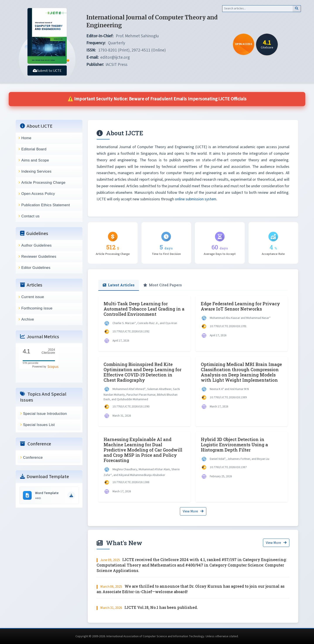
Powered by (45, 367)
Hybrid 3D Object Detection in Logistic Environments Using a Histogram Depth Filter (234, 445)
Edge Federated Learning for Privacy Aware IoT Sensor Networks (240, 306)
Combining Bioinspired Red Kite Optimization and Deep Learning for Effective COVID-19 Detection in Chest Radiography (142, 372)
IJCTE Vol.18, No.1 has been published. (161, 607)
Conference (33, 458)
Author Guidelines (37, 245)
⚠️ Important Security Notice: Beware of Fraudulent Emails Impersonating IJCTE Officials (157, 99)
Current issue (33, 297)
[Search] (257, 9)
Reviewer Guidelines (39, 257)
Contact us (31, 216)
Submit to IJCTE (47, 71)
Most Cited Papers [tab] (163, 285)
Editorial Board (34, 149)
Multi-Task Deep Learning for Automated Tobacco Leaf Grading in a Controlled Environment (144, 309)
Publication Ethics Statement (46, 205)
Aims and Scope (35, 160)
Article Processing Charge (43, 183)
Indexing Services (36, 171)
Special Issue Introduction (45, 414)
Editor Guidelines (36, 268)
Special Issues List (39, 425)
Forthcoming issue (37, 308)
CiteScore (48, 351)
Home (26, 138)
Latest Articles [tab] (119, 285)
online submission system (196, 199)
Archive (28, 319)
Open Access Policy (38, 194)
